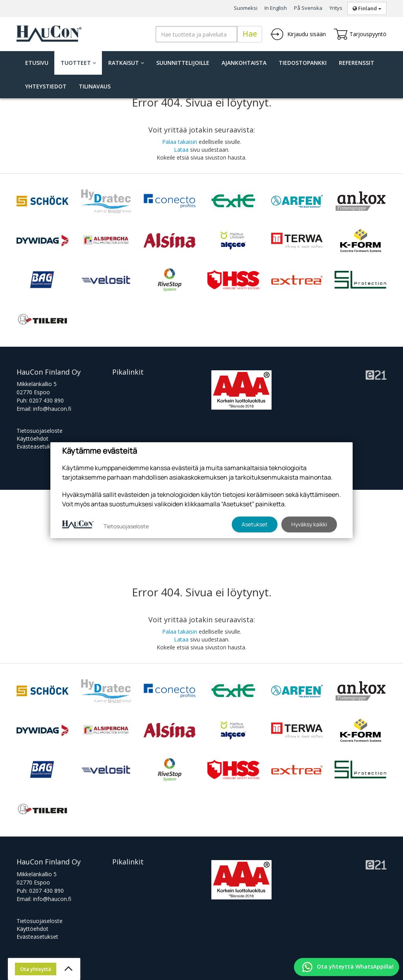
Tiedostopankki (303, 63)
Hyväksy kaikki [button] (309, 524)
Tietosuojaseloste (40, 431)
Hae (250, 34)
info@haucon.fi (52, 409)
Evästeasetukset (37, 446)
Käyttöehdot (32, 439)
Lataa (181, 150)
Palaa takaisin (180, 142)
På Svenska (308, 8)
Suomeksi (246, 8)
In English (276, 8)
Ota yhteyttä (36, 969)
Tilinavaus (95, 86)
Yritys (336, 8)
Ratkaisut (126, 63)
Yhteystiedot (46, 86)
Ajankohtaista (244, 63)
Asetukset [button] (255, 524)
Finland (367, 8)
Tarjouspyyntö (360, 34)
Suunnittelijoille (183, 63)
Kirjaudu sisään (298, 34)
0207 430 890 (46, 400)
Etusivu (37, 63)
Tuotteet (78, 63)
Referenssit (357, 63)
